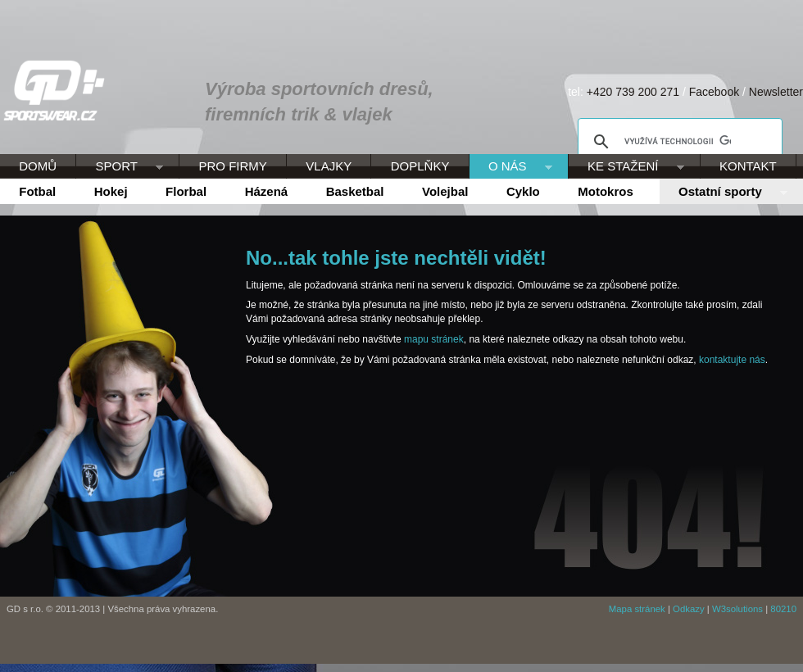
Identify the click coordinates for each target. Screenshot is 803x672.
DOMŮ (38, 166)
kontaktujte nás (732, 360)
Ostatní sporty (724, 193)
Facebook (714, 92)
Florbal (186, 191)
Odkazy (689, 609)
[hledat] (678, 142)
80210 (783, 609)
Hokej (111, 191)
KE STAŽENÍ (626, 167)
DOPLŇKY (420, 166)
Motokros (606, 191)
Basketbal (355, 191)
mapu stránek (434, 339)
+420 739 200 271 (633, 92)
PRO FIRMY (232, 166)
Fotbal (37, 191)
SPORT (120, 167)
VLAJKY (329, 166)
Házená (267, 191)
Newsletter (776, 92)
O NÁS (511, 167)
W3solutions (737, 609)
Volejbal (445, 191)
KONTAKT (748, 166)
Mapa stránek (637, 609)
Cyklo (523, 191)
